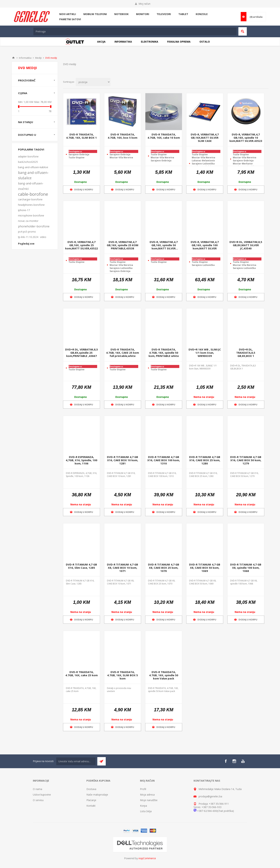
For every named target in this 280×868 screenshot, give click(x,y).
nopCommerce (147, 858)
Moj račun (144, 4)
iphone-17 (24, 210)
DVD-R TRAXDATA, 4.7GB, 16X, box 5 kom (122, 136)
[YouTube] (243, 761)
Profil (143, 789)
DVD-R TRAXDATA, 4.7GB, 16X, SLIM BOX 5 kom (122, 675)
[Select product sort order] (93, 82)
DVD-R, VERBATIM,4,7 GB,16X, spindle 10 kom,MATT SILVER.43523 (246, 138)
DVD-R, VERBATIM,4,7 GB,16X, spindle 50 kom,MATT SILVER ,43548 (164, 245)
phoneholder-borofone (34, 226)
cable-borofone (33, 194)
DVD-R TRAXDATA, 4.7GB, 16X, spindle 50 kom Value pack (164, 675)
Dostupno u (27, 135)
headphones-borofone (31, 205)
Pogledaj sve (26, 244)
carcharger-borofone (30, 199)
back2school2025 (28, 162)
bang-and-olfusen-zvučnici (31, 186)
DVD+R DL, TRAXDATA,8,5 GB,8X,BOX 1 (246, 353)
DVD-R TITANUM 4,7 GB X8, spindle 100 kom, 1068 (246, 568)
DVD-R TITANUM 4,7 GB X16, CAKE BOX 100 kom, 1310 (164, 460)
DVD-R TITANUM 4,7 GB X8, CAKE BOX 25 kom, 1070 (164, 568)
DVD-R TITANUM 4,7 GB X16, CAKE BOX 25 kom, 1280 (205, 460)
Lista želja (146, 811)
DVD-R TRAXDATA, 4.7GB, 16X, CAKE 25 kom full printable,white (122, 353)
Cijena (23, 93)
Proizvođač (27, 80)
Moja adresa (147, 795)
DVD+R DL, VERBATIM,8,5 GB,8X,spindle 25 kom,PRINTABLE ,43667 (82, 353)
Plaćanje (91, 800)
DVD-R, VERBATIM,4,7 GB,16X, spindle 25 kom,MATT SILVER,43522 (82, 245)
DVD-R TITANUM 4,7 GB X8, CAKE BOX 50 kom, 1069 (205, 568)
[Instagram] (234, 761)
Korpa (143, 806)
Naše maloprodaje (97, 795)
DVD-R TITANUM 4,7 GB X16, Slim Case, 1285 (81, 566)
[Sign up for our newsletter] (76, 761)
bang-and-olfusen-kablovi (33, 167)
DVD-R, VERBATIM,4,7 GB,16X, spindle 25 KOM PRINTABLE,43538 (123, 245)
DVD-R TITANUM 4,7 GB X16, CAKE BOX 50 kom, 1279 (246, 460)
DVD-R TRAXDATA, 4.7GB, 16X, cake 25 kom (82, 674)
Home (13, 58)
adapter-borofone (28, 156)
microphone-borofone (31, 215)
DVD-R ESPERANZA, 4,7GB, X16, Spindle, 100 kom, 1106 (82, 460)
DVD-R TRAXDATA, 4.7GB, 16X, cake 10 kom (164, 136)
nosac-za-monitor (28, 221)
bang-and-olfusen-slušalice (33, 175)
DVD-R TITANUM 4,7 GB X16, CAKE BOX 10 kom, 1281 (122, 460)
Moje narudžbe (149, 800)
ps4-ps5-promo (27, 232)
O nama (37, 789)
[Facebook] (226, 761)
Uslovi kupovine (42, 795)
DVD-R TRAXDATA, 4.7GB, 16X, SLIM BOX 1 (81, 136)
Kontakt (91, 806)
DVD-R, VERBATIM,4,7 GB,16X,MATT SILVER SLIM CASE (205, 138)
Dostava (91, 789)
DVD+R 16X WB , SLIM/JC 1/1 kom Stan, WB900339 (205, 353)
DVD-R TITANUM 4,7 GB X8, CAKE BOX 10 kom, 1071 (122, 568)
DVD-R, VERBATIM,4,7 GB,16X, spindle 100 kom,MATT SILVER (205, 245)
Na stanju (26, 122)
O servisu (38, 800)
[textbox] (135, 31)
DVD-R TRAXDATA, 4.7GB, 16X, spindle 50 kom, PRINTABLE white (164, 353)
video (43, 237)
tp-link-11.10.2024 (28, 237)
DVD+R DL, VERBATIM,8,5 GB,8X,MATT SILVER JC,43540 (246, 245)
